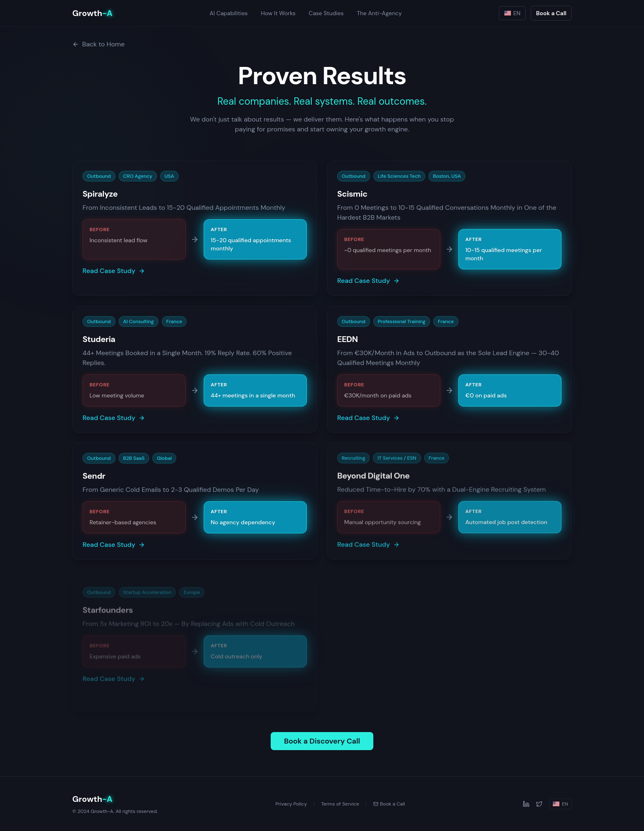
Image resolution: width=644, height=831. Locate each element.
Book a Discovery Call (322, 741)
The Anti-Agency (379, 13)
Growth (92, 13)
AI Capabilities (229, 13)
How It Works (278, 13)
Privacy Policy (291, 804)
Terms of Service (340, 804)
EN (513, 13)
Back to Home (98, 44)
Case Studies (326, 13)
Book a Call (551, 13)
